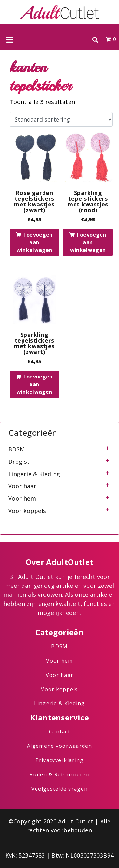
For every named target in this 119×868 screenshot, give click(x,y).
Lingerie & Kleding (34, 474)
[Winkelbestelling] (61, 119)
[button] (95, 40)
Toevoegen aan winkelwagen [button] (35, 242)
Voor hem (22, 498)
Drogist (19, 462)
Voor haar (22, 486)
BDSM (17, 449)
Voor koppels (27, 511)
